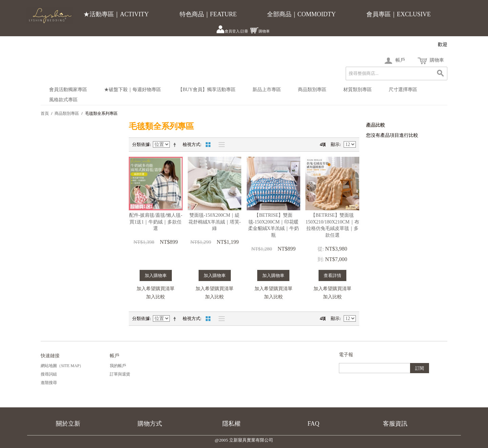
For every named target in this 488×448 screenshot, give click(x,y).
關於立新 (68, 424)
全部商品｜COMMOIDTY (301, 14)
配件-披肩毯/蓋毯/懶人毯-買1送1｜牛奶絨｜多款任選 (156, 222)
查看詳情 (332, 275)
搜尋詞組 (49, 374)
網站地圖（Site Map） (62, 366)
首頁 (45, 113)
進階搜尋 (49, 383)
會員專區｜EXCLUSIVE (399, 14)
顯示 (335, 144)
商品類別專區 (312, 90)
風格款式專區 (63, 100)
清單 (220, 145)
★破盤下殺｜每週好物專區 (133, 90)
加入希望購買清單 (156, 289)
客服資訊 (395, 424)
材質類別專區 (358, 90)
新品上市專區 (267, 90)
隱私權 (231, 424)
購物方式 (150, 424)
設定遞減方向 (176, 145)
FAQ (314, 424)
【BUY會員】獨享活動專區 (207, 90)
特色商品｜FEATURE (208, 14)
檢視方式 (191, 144)
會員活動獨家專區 (68, 90)
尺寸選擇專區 (403, 90)
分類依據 (141, 144)
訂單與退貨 (120, 374)
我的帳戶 (118, 366)
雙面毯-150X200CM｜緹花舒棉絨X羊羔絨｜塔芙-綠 (215, 222)
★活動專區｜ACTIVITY (116, 14)
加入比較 (156, 297)
